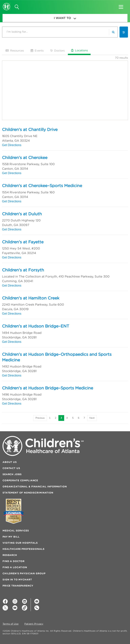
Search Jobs (12, 474)
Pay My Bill (11, 537)
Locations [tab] (79, 50)
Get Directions (12, 145)
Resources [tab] (14, 51)
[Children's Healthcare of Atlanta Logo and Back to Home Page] (7, 4)
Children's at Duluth (22, 214)
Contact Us (11, 468)
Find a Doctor (14, 561)
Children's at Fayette (23, 242)
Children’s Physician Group (24, 573)
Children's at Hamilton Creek (31, 298)
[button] (121, 6)
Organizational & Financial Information (35, 487)
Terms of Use (10, 624)
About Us (10, 462)
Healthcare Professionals (24, 549)
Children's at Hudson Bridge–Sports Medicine (48, 388)
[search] (113, 32)
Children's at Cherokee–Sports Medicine (42, 186)
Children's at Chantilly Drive (30, 129)
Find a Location (15, 567)
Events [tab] (37, 51)
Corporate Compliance (20, 480)
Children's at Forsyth (23, 270)
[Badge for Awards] (14, 511)
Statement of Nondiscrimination (28, 493)
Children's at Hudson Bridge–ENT (36, 326)
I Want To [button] (65, 18)
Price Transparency (18, 586)
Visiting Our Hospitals (20, 543)
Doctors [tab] (57, 51)
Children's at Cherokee (25, 157)
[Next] (92, 418)
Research (10, 555)
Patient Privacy (34, 624)
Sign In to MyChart (17, 580)
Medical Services (16, 531)
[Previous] (40, 418)
